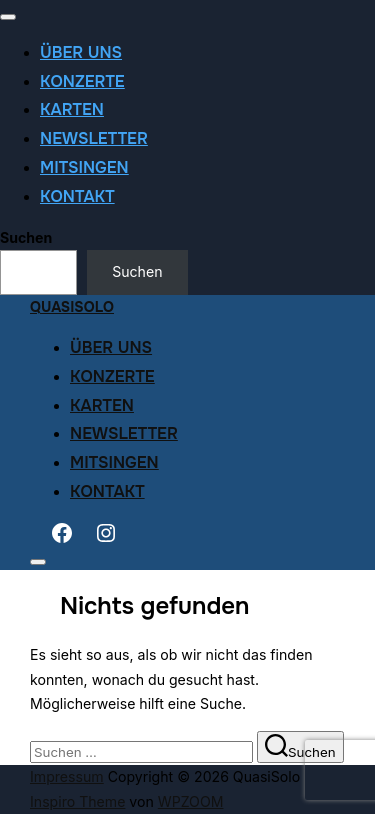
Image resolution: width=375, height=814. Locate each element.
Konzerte (82, 81)
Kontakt (77, 196)
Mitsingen (84, 167)
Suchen (26, 237)
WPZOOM (191, 801)
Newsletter (94, 138)
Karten (72, 109)
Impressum (67, 776)
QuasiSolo (72, 307)
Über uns (81, 52)
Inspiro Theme (77, 801)
